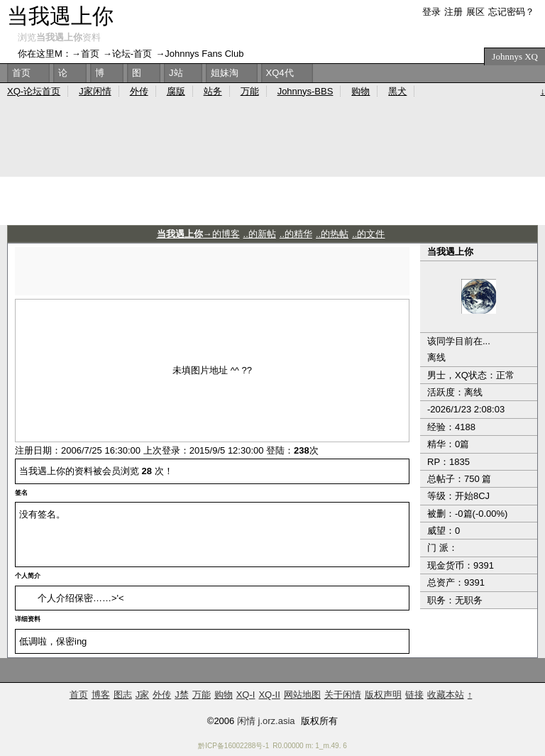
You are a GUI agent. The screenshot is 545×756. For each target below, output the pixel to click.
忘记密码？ (511, 12)
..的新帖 (260, 234)
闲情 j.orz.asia (266, 721)
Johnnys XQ (515, 56)
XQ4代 (280, 73)
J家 (143, 695)
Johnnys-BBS (305, 91)
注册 (453, 12)
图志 (123, 695)
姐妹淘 (225, 73)
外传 (139, 91)
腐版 (176, 91)
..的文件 (368, 234)
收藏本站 (446, 695)
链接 (414, 695)
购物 (360, 91)
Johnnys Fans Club (204, 54)
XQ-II (269, 695)
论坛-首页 (132, 54)
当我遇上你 (60, 16)
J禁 (182, 695)
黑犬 (397, 91)
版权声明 (383, 695)
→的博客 (198, 234)
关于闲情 (343, 695)
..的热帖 (332, 234)
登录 (431, 12)
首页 (90, 54)
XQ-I (246, 695)
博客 (101, 695)
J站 (176, 73)
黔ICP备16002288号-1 (233, 746)
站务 (213, 91)
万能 (250, 91)
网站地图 (302, 695)
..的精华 (296, 234)
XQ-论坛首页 (34, 91)
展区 (475, 12)
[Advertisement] (212, 268)
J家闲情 (95, 91)
